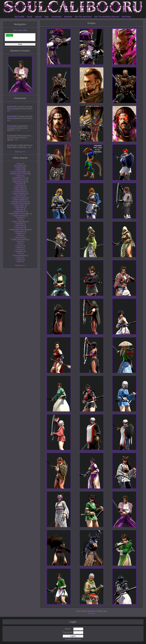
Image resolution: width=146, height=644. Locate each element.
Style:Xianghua (20, 194)
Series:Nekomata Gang (20, 230)
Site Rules (126, 17)
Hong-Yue (20, 238)
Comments (56, 17)
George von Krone (20, 202)
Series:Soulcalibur (19, 172)
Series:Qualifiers (20, 222)
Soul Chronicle (20, 180)
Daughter (20, 252)
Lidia (20, 236)
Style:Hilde (20, 190)
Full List (18, 152)
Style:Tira (20, 196)
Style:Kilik (20, 208)
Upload (38, 17)
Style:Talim (20, 188)
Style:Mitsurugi (20, 182)
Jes (20, 254)
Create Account (73, 639)
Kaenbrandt (12, 107)
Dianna (20, 234)
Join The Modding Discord (107, 17)
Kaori (20, 257)
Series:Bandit (20, 192)
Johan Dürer (20, 206)
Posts (30, 17)
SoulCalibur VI (19, 178)
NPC (19, 164)
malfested (20, 186)
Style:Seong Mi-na (20, 240)
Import (19, 168)
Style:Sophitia (20, 200)
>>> (9, 111)
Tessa (20, 242)
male (19, 176)
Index (20, 30)
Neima (20, 248)
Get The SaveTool (83, 17)
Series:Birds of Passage (20, 214)
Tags (46, 17)
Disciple (20, 224)
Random (68, 17)
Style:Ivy (20, 210)
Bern (20, 261)
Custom (19, 170)
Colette (20, 259)
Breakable (19, 166)
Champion (20, 232)
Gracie (20, 250)
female (20, 218)
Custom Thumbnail (20, 204)
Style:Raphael (20, 216)
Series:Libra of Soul (19, 174)
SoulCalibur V (20, 212)
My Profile (20, 17)
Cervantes (20, 228)
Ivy (20, 220)
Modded (20, 184)
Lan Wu (20, 246)
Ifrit (20, 244)
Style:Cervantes (20, 198)
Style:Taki (20, 226)
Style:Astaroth (20, 255)
